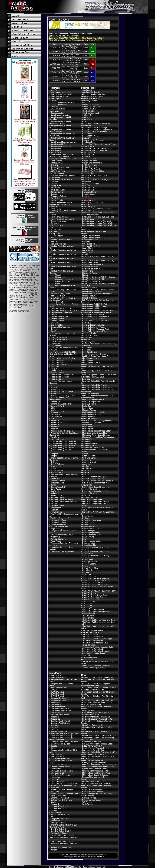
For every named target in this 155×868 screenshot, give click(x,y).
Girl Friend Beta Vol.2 (91, 246)
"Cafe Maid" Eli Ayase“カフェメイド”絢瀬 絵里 (70, 47)
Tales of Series (57, 510)
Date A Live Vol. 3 (89, 190)
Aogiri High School (58, 98)
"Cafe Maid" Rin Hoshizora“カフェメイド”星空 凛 (71, 76)
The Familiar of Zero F (60, 520)
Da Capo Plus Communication (63, 179)
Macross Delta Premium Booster (95, 771)
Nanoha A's (55, 402)
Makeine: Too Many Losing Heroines (97, 420)
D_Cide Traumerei (58, 173)
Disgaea (54, 194)
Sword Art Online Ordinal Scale (95, 595)
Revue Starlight (57, 466)
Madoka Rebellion (90, 418)
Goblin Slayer (56, 229)
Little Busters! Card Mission (62, 771)
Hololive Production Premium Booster (97, 719)
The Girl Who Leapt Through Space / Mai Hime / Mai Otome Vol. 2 (64, 844)
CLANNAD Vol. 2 (57, 694)
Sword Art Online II (58, 829)
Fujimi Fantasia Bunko (60, 217)
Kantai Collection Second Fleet (95, 331)
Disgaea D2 (55, 719)
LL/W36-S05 (55, 64)
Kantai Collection (57, 319)
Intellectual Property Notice (97, 867)
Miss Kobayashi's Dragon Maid (63, 396)
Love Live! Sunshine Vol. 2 (93, 400)
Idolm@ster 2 (56, 275)
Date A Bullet (56, 713)
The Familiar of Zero (59, 522)
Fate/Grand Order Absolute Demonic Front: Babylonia (61, 203)
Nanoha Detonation (90, 441)
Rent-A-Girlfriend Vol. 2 (92, 529)
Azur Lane (55, 111)
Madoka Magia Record (60, 377)
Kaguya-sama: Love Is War (61, 312)
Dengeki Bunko (57, 192)
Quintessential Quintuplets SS (94, 504)
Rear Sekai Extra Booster (93, 792)
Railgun (54, 456)
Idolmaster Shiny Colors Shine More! (97, 294)
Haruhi (53, 238)
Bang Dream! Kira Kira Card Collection (98, 700)
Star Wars (55, 491)
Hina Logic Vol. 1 (57, 754)
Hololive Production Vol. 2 (93, 269)
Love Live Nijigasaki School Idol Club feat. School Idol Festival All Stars (63, 354)
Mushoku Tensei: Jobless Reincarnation (60, 399)
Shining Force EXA (58, 487)
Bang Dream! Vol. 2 (90, 136)
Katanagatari (56, 769)
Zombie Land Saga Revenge (62, 551)
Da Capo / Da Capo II (91, 169)
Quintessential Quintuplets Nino (63, 448)
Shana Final (55, 821)
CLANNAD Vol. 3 (57, 696)
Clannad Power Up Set (91, 704)
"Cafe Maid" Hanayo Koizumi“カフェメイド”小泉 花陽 (71, 72)
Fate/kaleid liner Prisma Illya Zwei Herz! (98, 217)
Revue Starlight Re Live (92, 535)
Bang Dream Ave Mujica (60, 115)
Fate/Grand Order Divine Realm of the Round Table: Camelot (97, 214)
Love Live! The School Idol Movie (64, 783)
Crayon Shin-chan (58, 169)
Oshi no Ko (55, 414)
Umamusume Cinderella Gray (94, 653)
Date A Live (55, 188)
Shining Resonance (58, 823)
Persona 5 (55, 427)
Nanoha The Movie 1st (60, 798)
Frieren (53, 215)
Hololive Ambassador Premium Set (96, 717)
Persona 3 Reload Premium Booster (97, 783)
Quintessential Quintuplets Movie (96, 502)
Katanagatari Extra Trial (92, 742)
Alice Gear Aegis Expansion (62, 92)
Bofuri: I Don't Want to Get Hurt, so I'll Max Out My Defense (64, 156)
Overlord (54, 418)
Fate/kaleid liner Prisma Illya (62, 736)
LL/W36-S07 (55, 72)
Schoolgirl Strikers (58, 481)
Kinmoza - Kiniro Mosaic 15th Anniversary (99, 344)
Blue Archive (56, 150)
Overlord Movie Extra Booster (94, 781)
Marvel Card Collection (91, 423)
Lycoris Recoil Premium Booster (95, 769)
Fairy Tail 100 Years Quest (93, 202)
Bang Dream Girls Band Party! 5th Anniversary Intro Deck (95, 685)
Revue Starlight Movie (91, 533)
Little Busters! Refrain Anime (62, 775)
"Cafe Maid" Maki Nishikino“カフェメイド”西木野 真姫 (71, 80)
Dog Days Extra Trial (91, 711)
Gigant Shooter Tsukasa (60, 744)
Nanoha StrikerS (57, 406)
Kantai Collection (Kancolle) (93, 325)
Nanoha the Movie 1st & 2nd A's (95, 450)
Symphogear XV (89, 614)
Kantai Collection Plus (59, 317)
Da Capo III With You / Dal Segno (96, 179)
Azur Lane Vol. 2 (89, 119)
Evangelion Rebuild (58, 196)
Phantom (54, 429)
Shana (53, 485)
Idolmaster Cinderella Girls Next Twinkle (98, 290)
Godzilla (54, 231)
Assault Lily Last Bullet (91, 107)
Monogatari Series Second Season (96, 435)
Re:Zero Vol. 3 (88, 524)
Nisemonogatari (89, 456)
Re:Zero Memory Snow (92, 520)
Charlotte (54, 165)
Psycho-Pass (56, 812)
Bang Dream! (56, 148)
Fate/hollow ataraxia (59, 731)
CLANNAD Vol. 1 (57, 692)
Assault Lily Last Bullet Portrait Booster (98, 677)
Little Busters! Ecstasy (60, 339)
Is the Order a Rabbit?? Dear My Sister (98, 310)
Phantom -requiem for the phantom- (97, 477)
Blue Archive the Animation (93, 140)
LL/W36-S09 (55, 81)
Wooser (54, 850)
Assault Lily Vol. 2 (89, 109)
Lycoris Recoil (56, 371)
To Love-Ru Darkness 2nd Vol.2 (95, 643)
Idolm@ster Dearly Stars (60, 758)
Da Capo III (55, 177)
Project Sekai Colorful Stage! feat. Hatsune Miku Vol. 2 (95, 488)
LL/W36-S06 (55, 68)
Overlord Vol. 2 (88, 468)
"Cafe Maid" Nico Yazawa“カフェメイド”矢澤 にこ (70, 55)
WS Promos (87, 802)
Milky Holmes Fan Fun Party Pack (96, 773)
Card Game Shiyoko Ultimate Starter (97, 702)
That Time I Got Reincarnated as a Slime (99, 620)
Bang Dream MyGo (58, 144)
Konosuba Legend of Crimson (94, 354)
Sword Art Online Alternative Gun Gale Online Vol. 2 (63, 826)
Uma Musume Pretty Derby (62, 535)
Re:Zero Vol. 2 (88, 522)
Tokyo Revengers (58, 529)
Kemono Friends (57, 321)
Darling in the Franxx (59, 186)
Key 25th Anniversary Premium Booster (98, 744)
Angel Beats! (56, 675)
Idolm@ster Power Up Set (93, 725)
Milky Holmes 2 (57, 389)
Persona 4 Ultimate (58, 808)
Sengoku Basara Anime (60, 819)
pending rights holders (30, 303)
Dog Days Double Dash (60, 723)
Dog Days (55, 725)
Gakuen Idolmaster (58, 221)
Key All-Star (87, 337)
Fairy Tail (54, 198)
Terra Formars (56, 512)
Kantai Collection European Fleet (96, 329)
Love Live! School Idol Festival (63, 358)
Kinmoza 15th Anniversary (61, 327)
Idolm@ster (55, 283)
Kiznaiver (54, 329)
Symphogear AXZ (89, 601)
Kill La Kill (55, 323)
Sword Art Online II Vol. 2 (61, 831)
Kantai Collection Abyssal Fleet (63, 767)
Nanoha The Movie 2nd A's (93, 448)
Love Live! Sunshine (90, 393)
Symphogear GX (89, 607)
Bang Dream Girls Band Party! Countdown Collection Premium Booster (99, 689)
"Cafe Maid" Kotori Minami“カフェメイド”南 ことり (71, 64)
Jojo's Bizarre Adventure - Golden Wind (98, 312)
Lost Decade (56, 346)
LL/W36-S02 (55, 51)
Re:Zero (54, 462)
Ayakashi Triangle (58, 109)
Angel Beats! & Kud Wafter (61, 94)
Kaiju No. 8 (55, 315)
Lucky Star (55, 369)
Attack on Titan (56, 107)
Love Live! (55, 366)
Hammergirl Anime (24, 63)
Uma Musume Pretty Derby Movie (96, 651)
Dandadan (55, 184)
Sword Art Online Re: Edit (93, 597)
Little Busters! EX (57, 773)
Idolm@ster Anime (58, 277)
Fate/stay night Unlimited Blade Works (98, 223)
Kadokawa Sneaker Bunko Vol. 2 (64, 310)
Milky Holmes (56, 393)
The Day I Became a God (61, 518)
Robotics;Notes (57, 470)
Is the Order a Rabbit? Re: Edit (95, 304)
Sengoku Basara (57, 483)
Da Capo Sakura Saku (60, 709)
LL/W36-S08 (55, 76)
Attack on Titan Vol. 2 (91, 113)
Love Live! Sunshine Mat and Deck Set (98, 767)
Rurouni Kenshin (57, 472)
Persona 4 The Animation (61, 423)
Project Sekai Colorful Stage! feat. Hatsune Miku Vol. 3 (95, 492)
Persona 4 (55, 425)
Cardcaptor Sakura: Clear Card (63, 159)
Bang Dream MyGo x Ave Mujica (95, 132)
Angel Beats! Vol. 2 (58, 677)
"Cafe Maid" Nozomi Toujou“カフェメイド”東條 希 (71, 51)
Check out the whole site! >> (25, 185)
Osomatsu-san (56, 416)
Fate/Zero (55, 206)
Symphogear (56, 508)
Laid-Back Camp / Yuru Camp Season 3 (98, 356)
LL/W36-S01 (55, 47)
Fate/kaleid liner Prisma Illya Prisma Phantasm (61, 739)
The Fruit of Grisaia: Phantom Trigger (97, 639)
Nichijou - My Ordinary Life (61, 800)
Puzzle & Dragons (58, 439)
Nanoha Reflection (90, 443)
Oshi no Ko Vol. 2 (89, 462)
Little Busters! (56, 342)
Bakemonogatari (57, 113)
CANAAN (54, 690)
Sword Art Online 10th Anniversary (96, 580)
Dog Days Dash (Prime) (60, 721)
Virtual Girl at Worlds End (61, 848)
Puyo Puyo (55, 437)
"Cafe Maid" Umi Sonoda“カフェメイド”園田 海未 (70, 68)
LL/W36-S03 (55, 56)
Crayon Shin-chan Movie (60, 167)
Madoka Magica (57, 379)
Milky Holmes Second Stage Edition (97, 431)
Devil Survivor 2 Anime (60, 715)
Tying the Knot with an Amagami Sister (98, 647)
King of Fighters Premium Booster (96, 748)
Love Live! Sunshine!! (59, 362)
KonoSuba (55, 331)
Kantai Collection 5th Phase (93, 327)
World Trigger (56, 541)
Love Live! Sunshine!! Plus (61, 360)
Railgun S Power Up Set (92, 790)
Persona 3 (55, 420)
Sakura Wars (56, 479)
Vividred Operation (58, 539)
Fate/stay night (57, 209)
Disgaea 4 (55, 717)
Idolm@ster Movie (90, 288)
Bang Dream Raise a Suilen (62, 146)
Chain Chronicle (57, 161)
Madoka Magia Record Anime (62, 375)
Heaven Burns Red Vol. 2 (92, 265)
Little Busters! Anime (59, 337)
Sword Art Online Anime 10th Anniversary (99, 591)
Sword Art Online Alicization (62, 499)
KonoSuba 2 (87, 348)
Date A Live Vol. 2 (89, 188)
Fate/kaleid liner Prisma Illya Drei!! (64, 733)
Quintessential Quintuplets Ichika (64, 441)
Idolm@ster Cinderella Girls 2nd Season (98, 277)
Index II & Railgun (58, 296)
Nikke (53, 408)
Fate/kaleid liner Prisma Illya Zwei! (64, 742)
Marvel (53, 385)
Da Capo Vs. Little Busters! (61, 711)
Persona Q (55, 810)
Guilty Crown (56, 233)
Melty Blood (55, 387)
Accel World (55, 90)
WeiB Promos (88, 804)
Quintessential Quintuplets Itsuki (64, 443)
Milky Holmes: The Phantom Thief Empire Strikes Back (64, 795)
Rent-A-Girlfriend (57, 464)
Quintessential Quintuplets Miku (63, 445)
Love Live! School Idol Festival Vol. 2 (97, 387)
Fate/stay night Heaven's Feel (94, 231)
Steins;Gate (55, 493)
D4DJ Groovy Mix (58, 171)
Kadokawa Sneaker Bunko (61, 308)
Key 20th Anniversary (91, 335)
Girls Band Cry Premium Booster (95, 713)
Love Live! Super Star (59, 364)
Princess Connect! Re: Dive (62, 431)
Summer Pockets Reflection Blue (96, 578)
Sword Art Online (57, 506)
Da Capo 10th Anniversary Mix (63, 175)
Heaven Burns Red (58, 244)
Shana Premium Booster (92, 800)
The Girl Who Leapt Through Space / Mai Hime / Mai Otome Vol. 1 (64, 837)
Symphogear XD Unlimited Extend (96, 612)
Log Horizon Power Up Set (93, 750)
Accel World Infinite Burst (92, 92)
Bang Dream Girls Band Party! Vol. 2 (97, 130)
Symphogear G (88, 605)
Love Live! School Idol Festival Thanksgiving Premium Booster (94, 762)
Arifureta (54, 101)
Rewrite (54, 468)
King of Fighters (57, 325)
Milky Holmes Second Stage (62, 391)
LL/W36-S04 (55, 60)
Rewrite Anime (88, 537)
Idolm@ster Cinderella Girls (62, 279)
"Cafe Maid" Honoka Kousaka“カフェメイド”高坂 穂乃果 (72, 60)
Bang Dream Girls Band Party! (94, 128)
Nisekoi (54, 410)
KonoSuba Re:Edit (90, 352)
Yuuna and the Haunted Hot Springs (97, 666)
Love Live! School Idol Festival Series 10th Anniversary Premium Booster (99, 753)
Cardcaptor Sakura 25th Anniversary (97, 148)
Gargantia (55, 223)
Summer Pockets (57, 495)
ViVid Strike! (55, 537)
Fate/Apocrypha (57, 200)
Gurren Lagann (57, 236)
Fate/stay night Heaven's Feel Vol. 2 (97, 221)
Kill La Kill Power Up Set (92, 746)
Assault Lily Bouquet (59, 105)
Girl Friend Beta (57, 225)
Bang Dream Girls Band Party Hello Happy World (62, 122)
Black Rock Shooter (59, 688)
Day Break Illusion (58, 190)
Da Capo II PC (56, 704)
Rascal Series (88, 516)
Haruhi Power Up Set (91, 715)
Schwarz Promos (89, 798)
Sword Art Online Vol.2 (91, 599)
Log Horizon (55, 344)
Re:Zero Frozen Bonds (60, 814)
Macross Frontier (57, 373)
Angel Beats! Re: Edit (59, 96)
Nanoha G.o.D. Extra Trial (61, 404)
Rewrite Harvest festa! (91, 541)
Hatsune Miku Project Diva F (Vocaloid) (98, 261)
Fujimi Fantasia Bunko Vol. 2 (62, 219)
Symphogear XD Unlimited (93, 610)
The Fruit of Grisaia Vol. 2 (93, 637)
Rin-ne (53, 817)
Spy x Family (56, 489)
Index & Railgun (89, 296)
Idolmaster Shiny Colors (60, 294)
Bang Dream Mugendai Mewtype (64, 142)
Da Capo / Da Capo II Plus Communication (93, 172)
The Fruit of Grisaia (58, 524)
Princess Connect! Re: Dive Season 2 (97, 481)
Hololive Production (90, 267)
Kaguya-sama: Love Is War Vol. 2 (96, 321)
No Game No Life (58, 412)
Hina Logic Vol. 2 (57, 756)
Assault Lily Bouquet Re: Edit (62, 103)
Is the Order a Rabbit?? (60, 302)
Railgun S (55, 454)
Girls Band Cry (56, 227)
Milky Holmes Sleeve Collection (95, 775)
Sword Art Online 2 (58, 497)
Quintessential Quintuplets (93, 499)
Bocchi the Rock (57, 152)
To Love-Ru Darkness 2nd (61, 526)
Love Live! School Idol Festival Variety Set (99, 765)
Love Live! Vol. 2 (89, 404)
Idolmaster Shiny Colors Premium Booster (99, 736)
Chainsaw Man (57, 163)
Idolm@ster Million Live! (60, 281)
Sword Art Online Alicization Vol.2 (96, 585)
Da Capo (54, 182)
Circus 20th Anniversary (92, 159)
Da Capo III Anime (58, 706)
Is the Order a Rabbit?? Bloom (95, 306)
